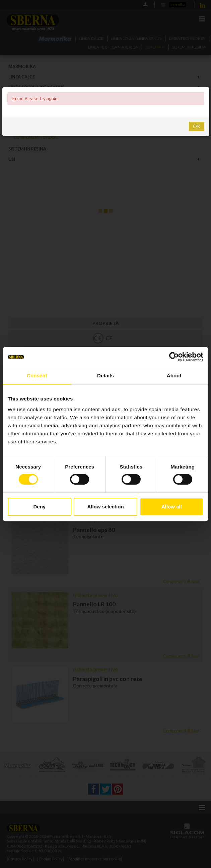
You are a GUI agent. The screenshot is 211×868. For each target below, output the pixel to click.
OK (197, 126)
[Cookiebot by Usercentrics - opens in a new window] (174, 357)
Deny (39, 507)
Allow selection (105, 507)
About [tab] (174, 376)
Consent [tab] (37, 376)
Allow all (172, 507)
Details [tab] (105, 376)
